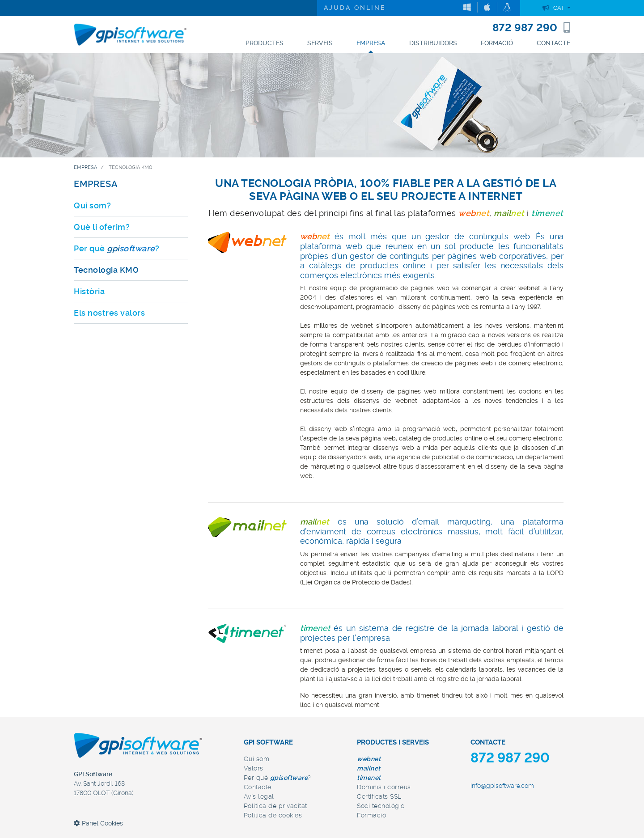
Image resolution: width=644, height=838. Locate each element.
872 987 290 (531, 28)
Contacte (258, 787)
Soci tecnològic (381, 806)
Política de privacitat (275, 806)
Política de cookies (273, 815)
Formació (371, 815)
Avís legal (259, 796)
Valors (254, 768)
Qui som (257, 759)
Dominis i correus (384, 787)
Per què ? (278, 778)
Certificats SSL (379, 796)
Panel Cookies (98, 823)
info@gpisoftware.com (502, 786)
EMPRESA (96, 184)
